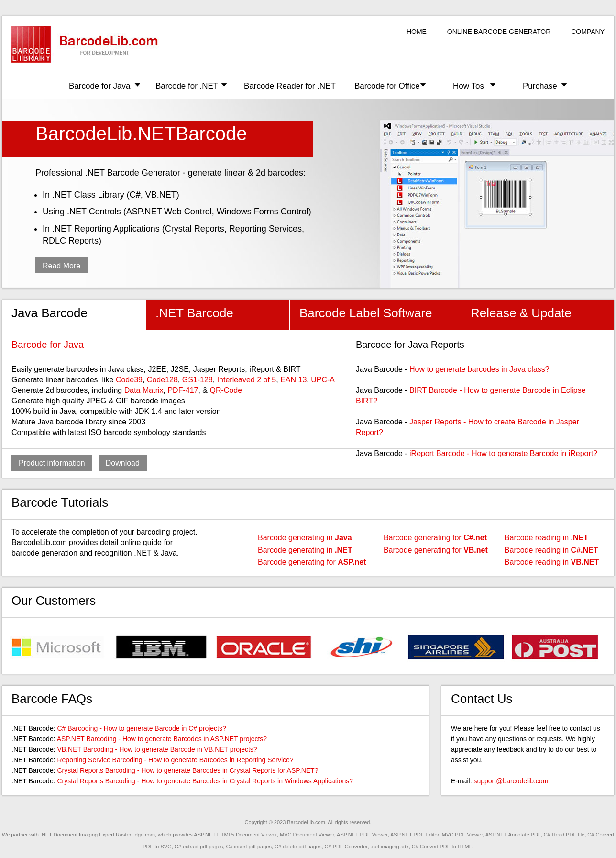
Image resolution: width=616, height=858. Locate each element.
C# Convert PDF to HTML (442, 847)
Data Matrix (144, 390)
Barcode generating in (305, 538)
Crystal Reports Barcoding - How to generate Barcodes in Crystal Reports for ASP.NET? (187, 770)
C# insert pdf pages (248, 847)
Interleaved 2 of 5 (247, 380)
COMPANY (588, 32)
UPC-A (323, 380)
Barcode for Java (100, 86)
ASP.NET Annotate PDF (513, 835)
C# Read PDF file (564, 835)
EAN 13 (293, 380)
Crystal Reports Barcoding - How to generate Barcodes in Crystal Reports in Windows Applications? (205, 781)
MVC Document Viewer (307, 835)
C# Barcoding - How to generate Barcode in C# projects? (141, 728)
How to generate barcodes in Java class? (479, 369)
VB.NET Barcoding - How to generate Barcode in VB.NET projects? (157, 749)
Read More (61, 266)
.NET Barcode (194, 313)
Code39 (129, 380)
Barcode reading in (546, 538)
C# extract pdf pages (199, 847)
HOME (417, 32)
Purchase (540, 86)
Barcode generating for (312, 562)
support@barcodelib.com (511, 781)
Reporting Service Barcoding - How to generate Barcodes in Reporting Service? (175, 760)
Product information (52, 463)
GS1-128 (198, 380)
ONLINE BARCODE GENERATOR (499, 32)
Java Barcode (49, 313)
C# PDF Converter (346, 847)
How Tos (468, 86)
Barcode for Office (387, 86)
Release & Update (521, 313)
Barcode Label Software (366, 313)
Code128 (162, 380)
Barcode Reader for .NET (290, 86)
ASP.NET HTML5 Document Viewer (235, 835)
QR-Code (226, 390)
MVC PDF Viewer (462, 835)
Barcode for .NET (187, 86)
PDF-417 (183, 390)
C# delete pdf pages (298, 847)
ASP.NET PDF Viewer (362, 835)
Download (123, 463)
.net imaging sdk (390, 847)
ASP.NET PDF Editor (415, 835)
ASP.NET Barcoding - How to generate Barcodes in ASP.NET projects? (162, 739)
